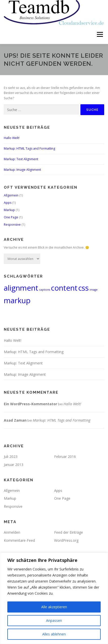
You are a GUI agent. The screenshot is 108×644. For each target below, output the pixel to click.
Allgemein (11, 195)
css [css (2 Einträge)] (83, 288)
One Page (11, 217)
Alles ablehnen (54, 634)
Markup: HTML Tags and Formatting (29, 148)
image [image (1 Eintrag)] (94, 290)
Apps (8, 203)
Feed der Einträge (69, 532)
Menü (100, 34)
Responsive (12, 225)
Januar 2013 (14, 465)
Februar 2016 (65, 456)
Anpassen (54, 620)
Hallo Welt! (12, 138)
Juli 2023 (11, 456)
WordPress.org (66, 540)
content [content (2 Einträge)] (64, 288)
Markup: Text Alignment (21, 159)
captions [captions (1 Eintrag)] (45, 290)
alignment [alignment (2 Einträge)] (21, 288)
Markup (9, 210)
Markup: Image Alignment (22, 170)
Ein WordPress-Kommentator (30, 404)
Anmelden (12, 532)
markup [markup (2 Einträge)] (17, 300)
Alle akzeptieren (54, 607)
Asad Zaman (15, 420)
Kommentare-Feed (19, 540)
